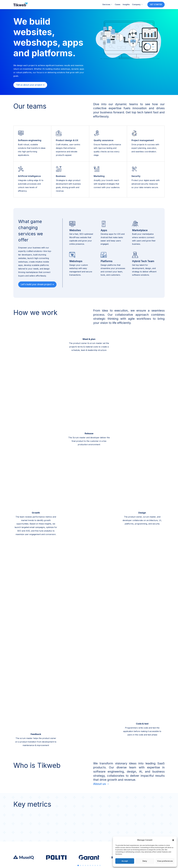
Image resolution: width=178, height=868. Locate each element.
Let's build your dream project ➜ (37, 284)
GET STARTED (156, 4)
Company (137, 5)
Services (107, 5)
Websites (75, 230)
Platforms (107, 261)
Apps (104, 230)
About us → (101, 784)
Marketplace (140, 230)
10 (100, 865)
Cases (118, 4)
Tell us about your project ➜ (30, 85)
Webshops (76, 261)
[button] (173, 840)
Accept (125, 861)
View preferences (165, 861)
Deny (145, 861)
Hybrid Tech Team (143, 261)
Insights (126, 4)
